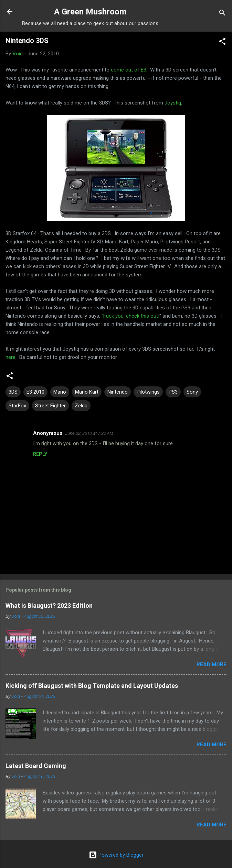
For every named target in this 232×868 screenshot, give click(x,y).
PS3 (173, 392)
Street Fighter (50, 406)
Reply (40, 454)
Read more (212, 664)
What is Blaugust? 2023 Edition (49, 606)
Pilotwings (148, 392)
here (10, 357)
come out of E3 (129, 70)
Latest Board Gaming (36, 766)
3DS (13, 392)
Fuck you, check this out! (131, 316)
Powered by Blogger (116, 855)
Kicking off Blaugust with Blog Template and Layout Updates (92, 686)
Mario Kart (87, 392)
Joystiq (173, 103)
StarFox (17, 406)
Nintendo (118, 392)
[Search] (222, 14)
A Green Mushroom (90, 12)
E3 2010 (35, 392)
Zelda (81, 406)
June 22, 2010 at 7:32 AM (89, 433)
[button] (222, 42)
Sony (192, 392)
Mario (60, 392)
